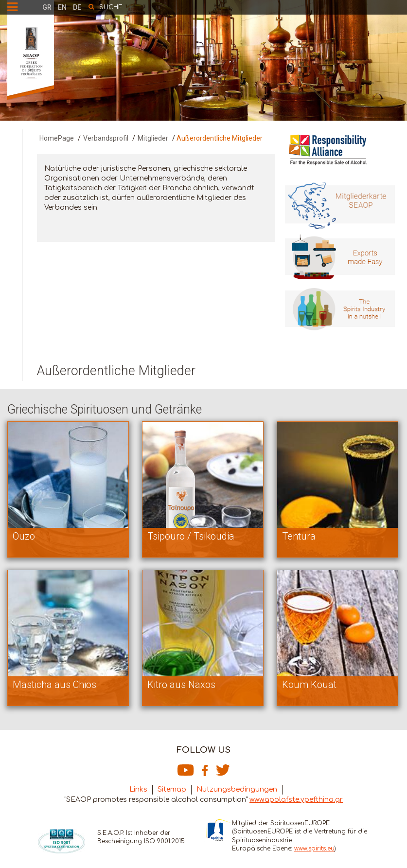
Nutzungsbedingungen (237, 789)
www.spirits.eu (314, 849)
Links (138, 789)
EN (62, 7)
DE (77, 7)
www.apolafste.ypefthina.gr (296, 800)
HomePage (57, 138)
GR (47, 7)
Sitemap (172, 789)
